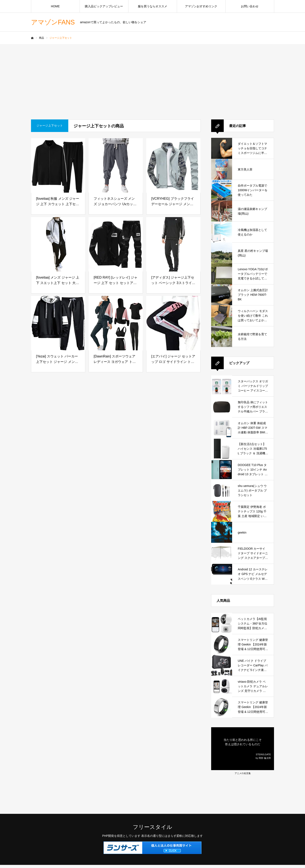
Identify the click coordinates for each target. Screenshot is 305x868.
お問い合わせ (250, 6)
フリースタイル (152, 827)
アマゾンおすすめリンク (201, 6)
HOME (55, 6)
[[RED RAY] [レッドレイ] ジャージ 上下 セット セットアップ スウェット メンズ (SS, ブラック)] (116, 244)
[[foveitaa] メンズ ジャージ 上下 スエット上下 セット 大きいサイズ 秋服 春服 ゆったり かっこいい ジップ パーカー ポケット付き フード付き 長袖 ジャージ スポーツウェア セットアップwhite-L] (58, 244)
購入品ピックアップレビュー (104, 6)
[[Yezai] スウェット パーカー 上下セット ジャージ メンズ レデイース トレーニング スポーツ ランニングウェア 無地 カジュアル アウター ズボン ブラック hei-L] (58, 323)
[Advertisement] (152, 76)
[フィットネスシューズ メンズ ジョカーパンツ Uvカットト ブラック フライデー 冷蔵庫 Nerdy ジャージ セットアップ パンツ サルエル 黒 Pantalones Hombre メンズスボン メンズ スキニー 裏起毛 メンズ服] (116, 165)
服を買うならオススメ (152, 6)
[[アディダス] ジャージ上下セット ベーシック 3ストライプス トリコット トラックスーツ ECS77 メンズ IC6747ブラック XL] (173, 244)
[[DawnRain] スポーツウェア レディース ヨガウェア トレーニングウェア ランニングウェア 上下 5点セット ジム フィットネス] (116, 323)
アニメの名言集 (243, 773)
